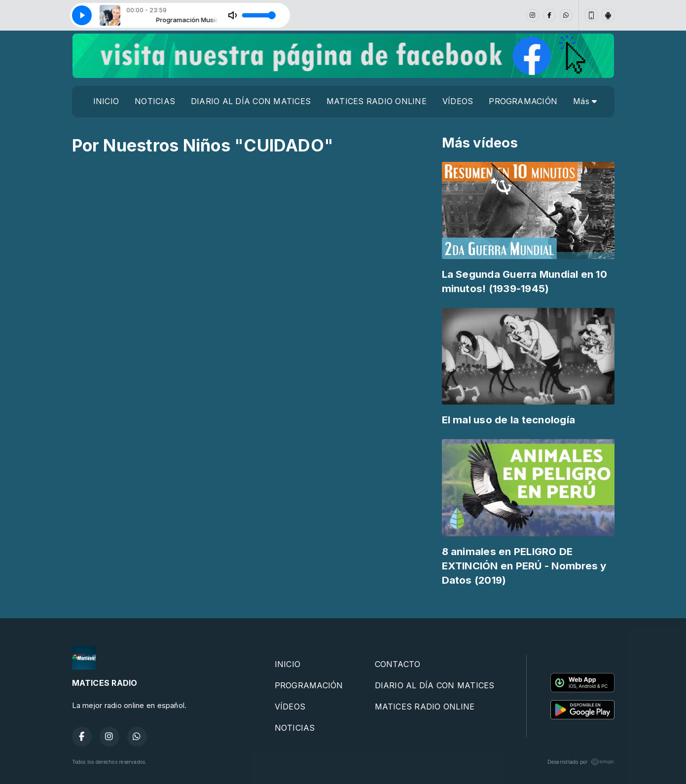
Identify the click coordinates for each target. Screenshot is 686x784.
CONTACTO (398, 664)
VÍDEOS (458, 101)
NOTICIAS (155, 101)
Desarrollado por (581, 762)
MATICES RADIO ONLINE (377, 101)
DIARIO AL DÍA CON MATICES (251, 101)
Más (585, 101)
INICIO (106, 101)
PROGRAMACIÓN (523, 101)
